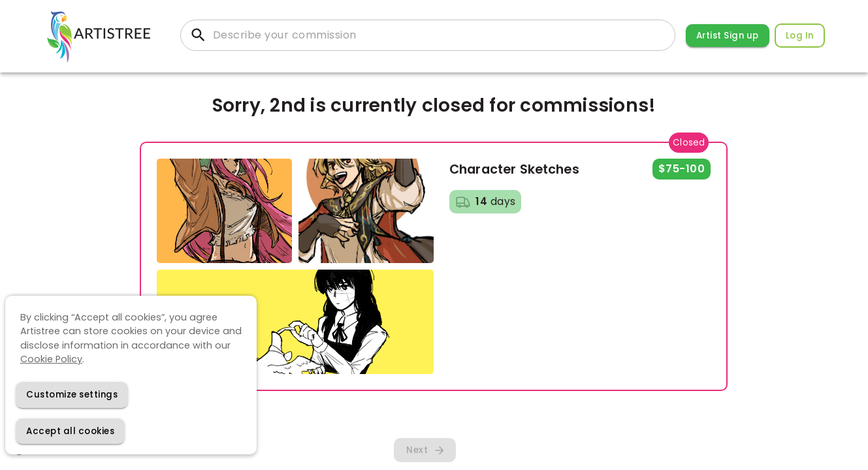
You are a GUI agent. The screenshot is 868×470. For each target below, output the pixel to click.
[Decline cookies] (72, 395)
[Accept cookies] (70, 431)
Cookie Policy (51, 359)
